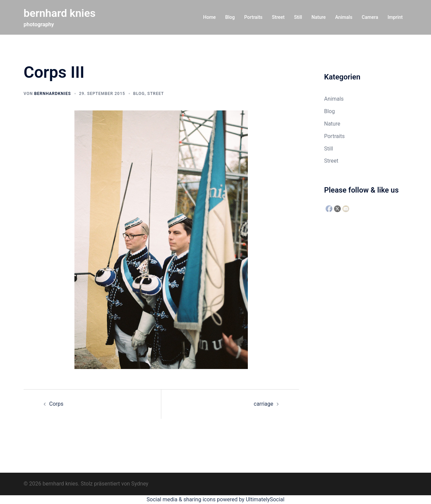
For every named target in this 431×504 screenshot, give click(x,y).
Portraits (253, 17)
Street (278, 17)
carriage (264, 404)
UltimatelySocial (265, 499)
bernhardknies (52, 94)
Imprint (395, 17)
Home (209, 17)
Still (298, 17)
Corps (56, 404)
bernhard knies (60, 13)
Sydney (140, 484)
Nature (319, 17)
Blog (230, 17)
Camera (370, 17)
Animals (344, 17)
